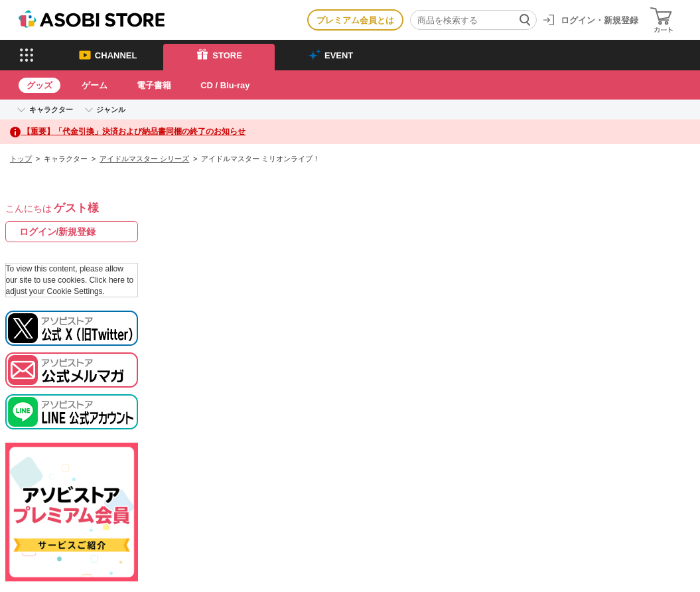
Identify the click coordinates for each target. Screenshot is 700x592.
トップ (21, 159)
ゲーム (95, 85)
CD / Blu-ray (225, 85)
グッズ (39, 85)
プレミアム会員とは (355, 20)
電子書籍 (154, 85)
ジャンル (111, 110)
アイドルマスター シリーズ (144, 159)
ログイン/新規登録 (58, 232)
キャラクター (51, 110)
